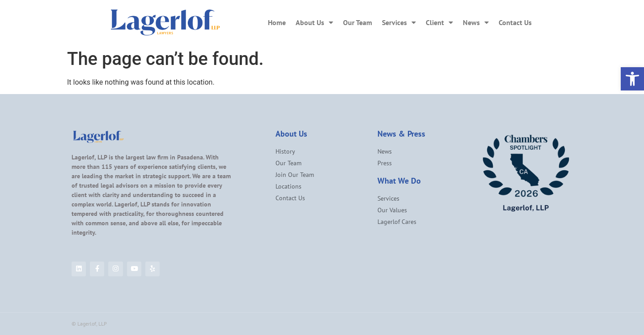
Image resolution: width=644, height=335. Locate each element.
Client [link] (439, 22)
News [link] (476, 22)
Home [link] (277, 22)
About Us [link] (314, 22)
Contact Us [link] (515, 22)
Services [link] (399, 22)
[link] (632, 79)
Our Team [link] (358, 22)
